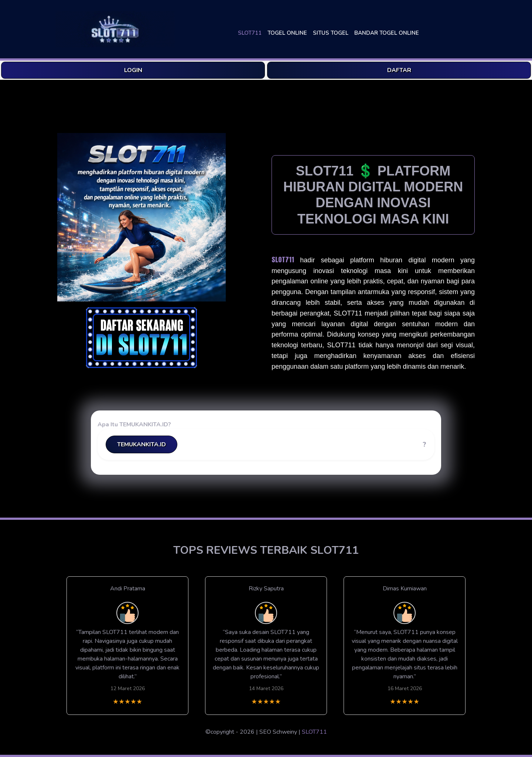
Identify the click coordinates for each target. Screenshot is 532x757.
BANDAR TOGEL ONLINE (387, 33)
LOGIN (133, 70)
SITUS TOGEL (331, 33)
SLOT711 (250, 33)
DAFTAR (399, 70)
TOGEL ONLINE (287, 33)
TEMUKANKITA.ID (141, 444)
